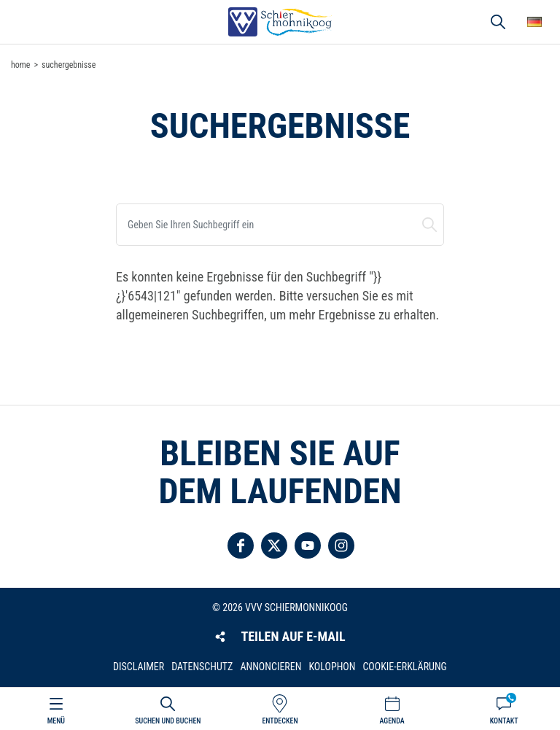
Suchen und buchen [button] (498, 22)
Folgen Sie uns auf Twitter (274, 545)
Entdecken (280, 721)
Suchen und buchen (429, 225)
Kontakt (504, 721)
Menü (56, 721)
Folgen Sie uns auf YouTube (308, 545)
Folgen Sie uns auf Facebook (241, 545)
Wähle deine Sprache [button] (534, 22)
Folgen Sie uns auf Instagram (341, 545)
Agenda (392, 721)
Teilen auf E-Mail (293, 636)
